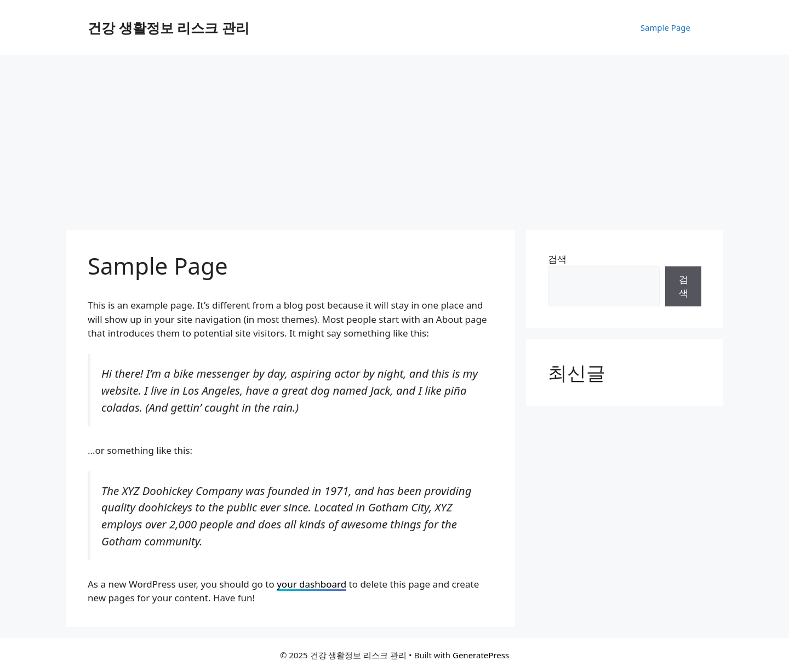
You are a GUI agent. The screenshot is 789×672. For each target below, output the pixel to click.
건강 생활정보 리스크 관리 (168, 27)
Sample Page (665, 27)
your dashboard (311, 584)
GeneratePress (481, 655)
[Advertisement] (395, 137)
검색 (557, 259)
